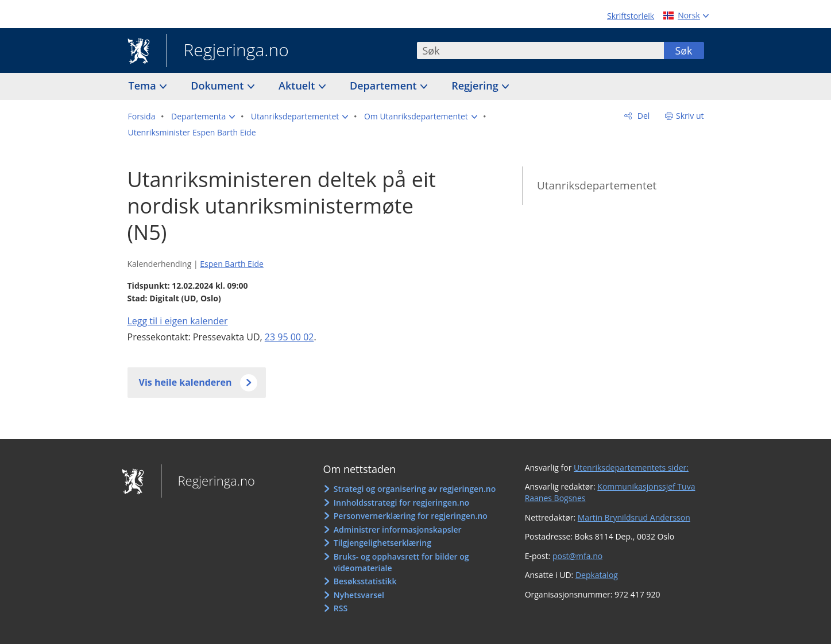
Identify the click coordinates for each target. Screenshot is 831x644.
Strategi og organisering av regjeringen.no (415, 489)
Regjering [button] (476, 86)
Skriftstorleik (631, 16)
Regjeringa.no (228, 51)
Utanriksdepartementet (597, 185)
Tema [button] (144, 86)
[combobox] (540, 51)
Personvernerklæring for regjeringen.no (411, 516)
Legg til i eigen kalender (178, 321)
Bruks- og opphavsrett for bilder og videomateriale (401, 562)
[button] (203, 117)
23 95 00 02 (289, 337)
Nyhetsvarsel (359, 595)
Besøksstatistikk (365, 581)
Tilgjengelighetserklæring (382, 543)
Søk (683, 51)
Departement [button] (384, 86)
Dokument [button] (219, 86)
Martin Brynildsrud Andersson (634, 517)
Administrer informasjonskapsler (398, 529)
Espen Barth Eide (232, 264)
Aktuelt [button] (298, 86)
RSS (341, 608)
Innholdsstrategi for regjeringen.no (401, 503)
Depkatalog (597, 575)
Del (642, 116)
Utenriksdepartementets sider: (631, 468)
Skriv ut (690, 116)
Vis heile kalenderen (185, 382)
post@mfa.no (577, 556)
